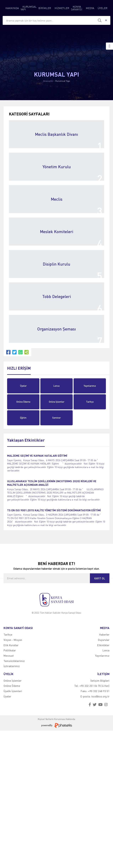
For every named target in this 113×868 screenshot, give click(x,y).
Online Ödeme (23, 402)
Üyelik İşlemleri (13, 691)
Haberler (104, 635)
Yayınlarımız (90, 386)
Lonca (56, 386)
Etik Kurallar (11, 645)
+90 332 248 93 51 (99, 691)
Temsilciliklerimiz (14, 661)
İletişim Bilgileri (100, 681)
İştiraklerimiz (12, 666)
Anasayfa (48, 81)
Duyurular (104, 640)
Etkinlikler (103, 645)
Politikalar (10, 650)
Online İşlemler (57, 402)
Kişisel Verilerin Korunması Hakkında (56, 719)
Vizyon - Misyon (13, 640)
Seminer (56, 418)
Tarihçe (90, 402)
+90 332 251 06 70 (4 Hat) (94, 686)
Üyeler (23, 386)
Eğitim (23, 418)
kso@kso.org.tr (100, 696)
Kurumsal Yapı (63, 81)
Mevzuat (9, 656)
